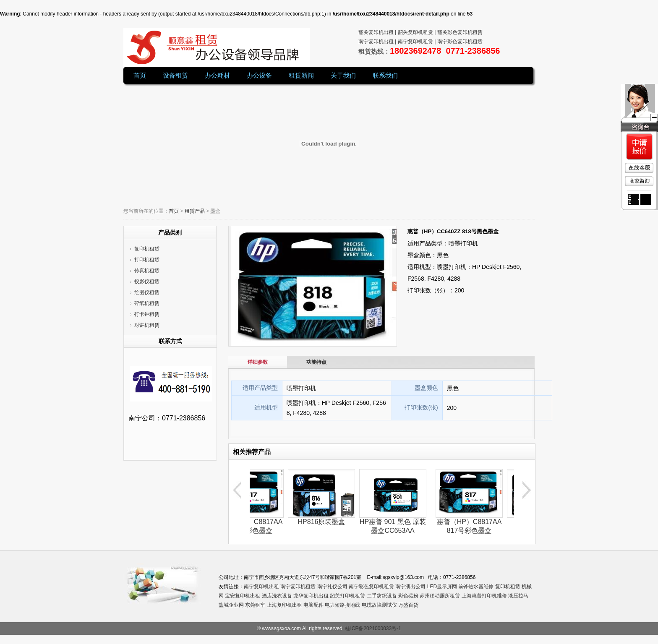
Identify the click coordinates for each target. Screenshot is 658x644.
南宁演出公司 (410, 587)
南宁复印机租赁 (298, 587)
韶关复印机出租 (376, 32)
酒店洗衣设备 (277, 596)
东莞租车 (255, 605)
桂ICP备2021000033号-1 (373, 628)
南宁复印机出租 (261, 587)
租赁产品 (195, 211)
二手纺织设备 (382, 596)
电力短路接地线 (342, 605)
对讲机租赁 (147, 325)
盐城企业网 (231, 605)
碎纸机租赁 (147, 303)
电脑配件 (313, 605)
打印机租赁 (147, 260)
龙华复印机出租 (311, 596)
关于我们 (343, 75)
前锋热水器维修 (476, 587)
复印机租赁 (147, 249)
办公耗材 (217, 75)
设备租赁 (175, 75)
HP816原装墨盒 (327, 522)
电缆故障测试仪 (379, 605)
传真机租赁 (147, 271)
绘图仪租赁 (147, 292)
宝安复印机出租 (243, 596)
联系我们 (385, 75)
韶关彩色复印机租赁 (460, 32)
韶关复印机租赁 (415, 32)
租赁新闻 (301, 75)
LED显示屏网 (442, 587)
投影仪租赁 (147, 282)
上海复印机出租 (285, 605)
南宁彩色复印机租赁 (371, 587)
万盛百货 (408, 605)
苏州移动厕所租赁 (440, 596)
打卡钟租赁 (147, 314)
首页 (140, 75)
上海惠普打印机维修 (484, 596)
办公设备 (259, 75)
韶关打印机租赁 (347, 596)
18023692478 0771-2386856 (445, 51)
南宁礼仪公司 (332, 587)
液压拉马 (518, 596)
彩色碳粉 (408, 596)
